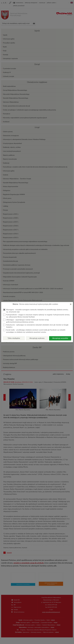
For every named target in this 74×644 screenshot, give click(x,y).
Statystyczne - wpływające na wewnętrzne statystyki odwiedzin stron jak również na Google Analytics (36, 326)
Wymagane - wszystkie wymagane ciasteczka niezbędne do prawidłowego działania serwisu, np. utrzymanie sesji (36, 311)
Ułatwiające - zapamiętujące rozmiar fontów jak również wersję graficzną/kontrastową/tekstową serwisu (26, 321)
